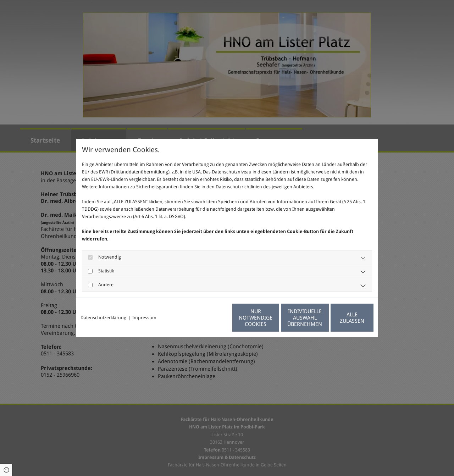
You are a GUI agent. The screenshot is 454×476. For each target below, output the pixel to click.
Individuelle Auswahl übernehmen (273, 318)
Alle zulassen (341, 318)
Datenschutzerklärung (103, 318)
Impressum (144, 318)
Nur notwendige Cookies (206, 318)
